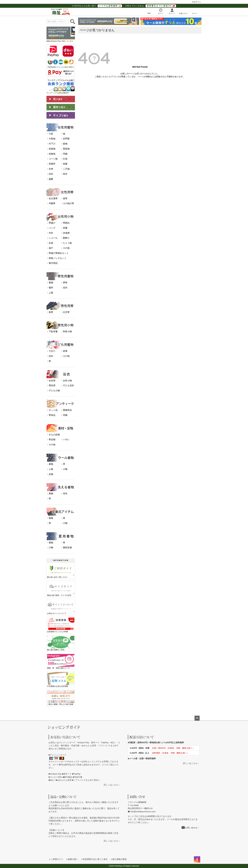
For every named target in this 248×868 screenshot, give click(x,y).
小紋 (51, 134)
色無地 (52, 154)
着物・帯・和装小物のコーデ (61, 661)
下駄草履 (53, 331)
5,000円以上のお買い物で (97, 6)
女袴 (51, 169)
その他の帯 (68, 203)
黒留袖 (66, 149)
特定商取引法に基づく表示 (95, 859)
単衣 (65, 174)
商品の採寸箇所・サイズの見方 (61, 589)
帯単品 (52, 415)
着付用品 (53, 263)
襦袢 (51, 288)
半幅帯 (52, 203)
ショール (53, 238)
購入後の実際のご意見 (61, 643)
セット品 (53, 410)
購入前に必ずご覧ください (61, 571)
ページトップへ (197, 718)
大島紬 (52, 139)
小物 (65, 469)
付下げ (52, 144)
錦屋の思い (73, 859)
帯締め (66, 223)
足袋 (51, 243)
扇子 (51, 248)
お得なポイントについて (61, 607)
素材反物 (67, 547)
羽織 (65, 154)
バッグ (52, 228)
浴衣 (51, 174)
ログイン (197, 2)
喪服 (65, 164)
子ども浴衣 (68, 385)
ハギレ (66, 439)
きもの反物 (54, 435)
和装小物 (67, 331)
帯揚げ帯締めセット (59, 253)
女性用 (52, 381)
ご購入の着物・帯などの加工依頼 (61, 698)
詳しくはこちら (111, 785)
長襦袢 (52, 164)
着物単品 (67, 410)
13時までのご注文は (151, 6)
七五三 (52, 351)
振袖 (65, 144)
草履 (65, 228)
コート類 (53, 159)
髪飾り (66, 238)
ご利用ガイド (57, 859)
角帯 (51, 312)
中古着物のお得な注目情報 (61, 680)
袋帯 (65, 198)
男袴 (65, 283)
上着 (51, 293)
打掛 (65, 159)
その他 (66, 248)
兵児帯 (66, 312)
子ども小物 (54, 391)
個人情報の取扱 (119, 859)
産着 (65, 351)
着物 (51, 283)
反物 (51, 474)
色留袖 (52, 149)
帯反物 (52, 439)
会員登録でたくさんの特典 (61, 625)
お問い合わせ (191, 828)
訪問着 (66, 139)
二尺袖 (66, 169)
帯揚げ (52, 223)
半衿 (51, 233)
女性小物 (67, 381)
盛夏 (51, 179)
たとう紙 (67, 243)
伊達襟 (66, 233)
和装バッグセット (58, 258)
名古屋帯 (53, 198)
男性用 (52, 385)
